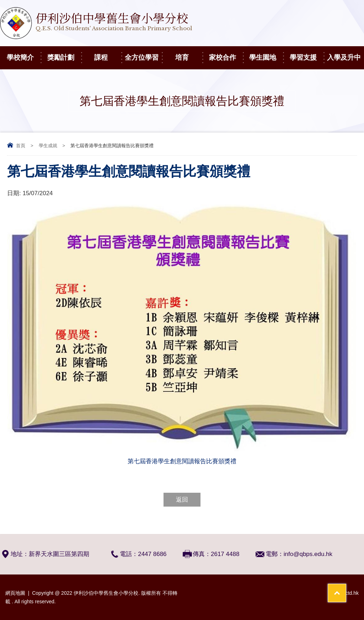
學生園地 (266, 54)
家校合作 (226, 54)
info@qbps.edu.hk (308, 554)
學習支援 (307, 54)
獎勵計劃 (64, 54)
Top (346, 588)
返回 (182, 500)
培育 (189, 54)
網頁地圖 (15, 593)
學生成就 (48, 146)
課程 (108, 54)
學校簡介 (24, 54)
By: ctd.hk (348, 593)
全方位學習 (143, 54)
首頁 (21, 146)
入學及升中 (346, 54)
